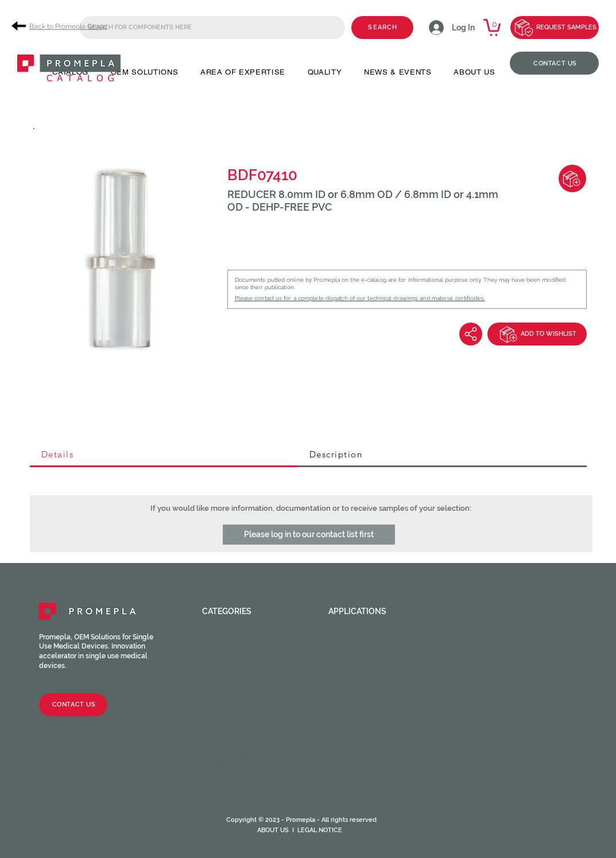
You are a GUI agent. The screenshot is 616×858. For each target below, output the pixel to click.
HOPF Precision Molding (255, 784)
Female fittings (237, 637)
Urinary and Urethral (377, 720)
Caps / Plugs (230, 655)
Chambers (224, 729)
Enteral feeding (364, 665)
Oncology (351, 692)
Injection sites (236, 683)
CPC (210, 775)
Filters (217, 738)
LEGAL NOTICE (320, 830)
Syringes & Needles (244, 766)
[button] (309, 535)
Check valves (230, 665)
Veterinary (353, 729)
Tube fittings (232, 692)
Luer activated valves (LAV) (260, 674)
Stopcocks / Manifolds (255, 711)
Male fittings (232, 646)
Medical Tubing (236, 793)
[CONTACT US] (554, 63)
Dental (344, 655)
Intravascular (361, 674)
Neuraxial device (366, 683)
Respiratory (355, 711)
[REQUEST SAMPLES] (555, 28)
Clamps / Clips (234, 701)
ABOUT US (273, 830)
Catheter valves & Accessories (241, 752)
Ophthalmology (365, 701)
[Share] (471, 334)
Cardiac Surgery (365, 646)
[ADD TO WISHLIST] (537, 334)
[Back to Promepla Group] (63, 26)
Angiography (357, 637)
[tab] (164, 455)
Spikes (216, 720)
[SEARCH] (382, 28)
